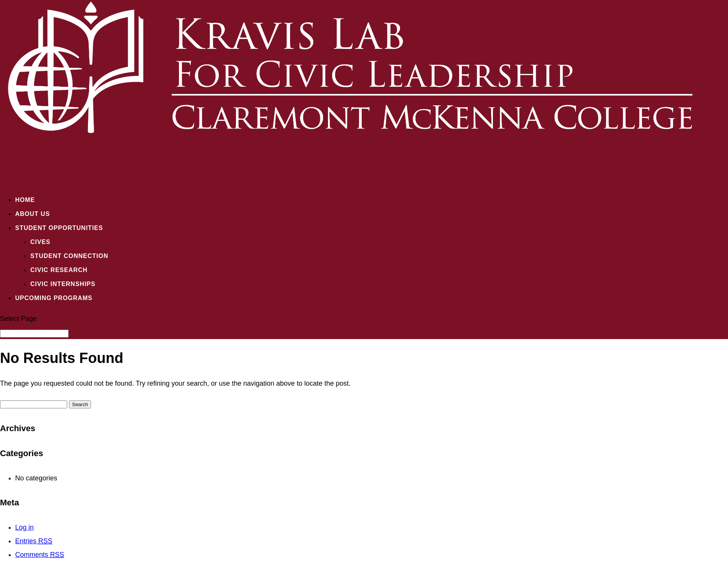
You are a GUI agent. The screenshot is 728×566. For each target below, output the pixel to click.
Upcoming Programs (54, 298)
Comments (40, 555)
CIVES (40, 242)
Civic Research (59, 270)
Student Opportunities (59, 228)
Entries (34, 541)
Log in (24, 527)
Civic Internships (63, 284)
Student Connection (69, 256)
